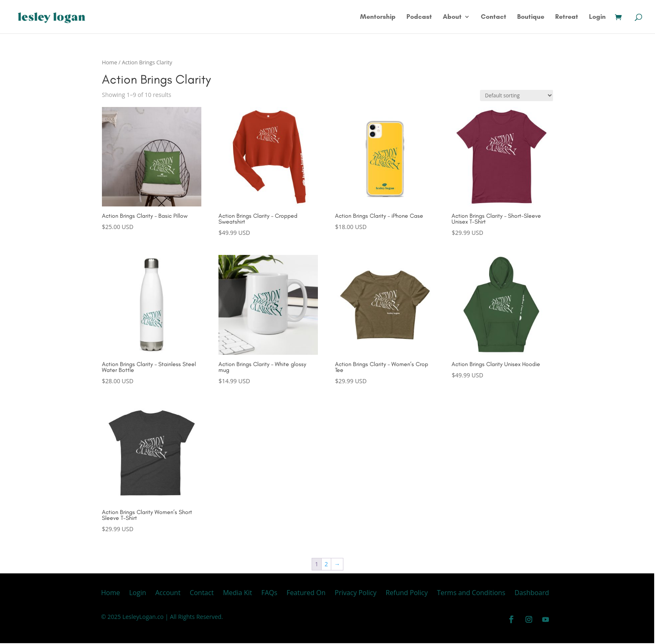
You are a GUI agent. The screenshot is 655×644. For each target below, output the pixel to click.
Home (109, 62)
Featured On (306, 593)
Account (168, 593)
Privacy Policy (355, 593)
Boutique (531, 17)
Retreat (567, 17)
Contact (494, 17)
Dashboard (532, 593)
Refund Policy (407, 593)
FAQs (269, 593)
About (452, 17)
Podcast (419, 17)
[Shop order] (517, 95)
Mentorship (378, 17)
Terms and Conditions (471, 593)
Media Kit (238, 593)
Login (597, 17)
